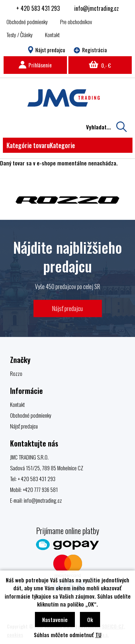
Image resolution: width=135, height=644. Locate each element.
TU (98, 635)
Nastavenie (55, 619)
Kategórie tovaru (41, 145)
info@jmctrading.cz (96, 8)
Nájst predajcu (47, 50)
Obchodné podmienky (27, 22)
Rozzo (16, 373)
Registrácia (90, 50)
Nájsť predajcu (67, 308)
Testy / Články (20, 35)
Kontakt (52, 35)
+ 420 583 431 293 (38, 8)
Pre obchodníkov (76, 22)
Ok (90, 619)
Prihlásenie (35, 65)
